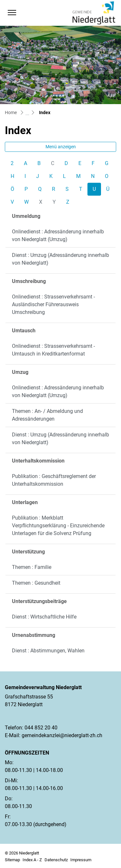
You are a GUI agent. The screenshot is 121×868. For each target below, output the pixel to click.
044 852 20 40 (41, 728)
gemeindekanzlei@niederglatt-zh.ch (62, 735)
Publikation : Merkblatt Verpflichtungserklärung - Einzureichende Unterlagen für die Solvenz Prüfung (58, 526)
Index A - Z (32, 860)
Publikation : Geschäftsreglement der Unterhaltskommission (54, 480)
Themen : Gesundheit (36, 583)
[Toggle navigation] (12, 13)
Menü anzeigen (61, 147)
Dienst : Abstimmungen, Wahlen (48, 651)
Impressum (81, 860)
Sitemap (12, 860)
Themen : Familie (32, 567)
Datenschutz (56, 860)
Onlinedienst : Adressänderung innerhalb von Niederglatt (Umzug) (58, 235)
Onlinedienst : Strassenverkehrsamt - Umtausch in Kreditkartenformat (53, 350)
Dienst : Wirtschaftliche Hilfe (44, 617)
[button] (25, 13)
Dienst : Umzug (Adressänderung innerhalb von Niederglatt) (60, 259)
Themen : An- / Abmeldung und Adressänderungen (47, 415)
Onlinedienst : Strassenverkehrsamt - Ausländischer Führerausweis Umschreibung (53, 304)
